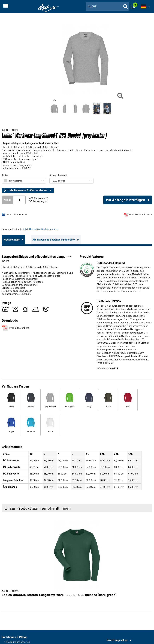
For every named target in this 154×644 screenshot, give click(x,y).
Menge (8, 200)
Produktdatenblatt (136, 215)
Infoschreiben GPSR (107, 368)
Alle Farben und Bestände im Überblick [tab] (54, 240)
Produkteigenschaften (18, 642)
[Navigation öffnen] (6, 6)
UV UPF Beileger (105, 363)
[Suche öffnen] (125, 6)
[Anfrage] (134, 6)
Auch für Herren (13, 214)
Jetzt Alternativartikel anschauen (40, 229)
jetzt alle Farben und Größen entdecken (26, 190)
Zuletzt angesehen (117, 640)
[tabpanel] (77, 369)
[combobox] (107, 6)
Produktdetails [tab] (12, 240)
